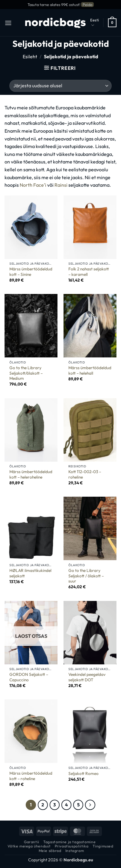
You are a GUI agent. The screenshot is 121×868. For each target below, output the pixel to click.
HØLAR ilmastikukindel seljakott (30, 573)
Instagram (75, 851)
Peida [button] (87, 5)
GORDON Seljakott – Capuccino (29, 677)
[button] (8, 23)
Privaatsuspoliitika (72, 846)
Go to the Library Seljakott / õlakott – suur (86, 576)
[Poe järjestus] (60, 86)
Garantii (32, 842)
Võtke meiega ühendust (29, 846)
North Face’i (33, 185)
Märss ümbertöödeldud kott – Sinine (31, 272)
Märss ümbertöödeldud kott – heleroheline (31, 474)
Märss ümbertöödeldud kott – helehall (90, 371)
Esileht (30, 56)
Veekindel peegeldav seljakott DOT (87, 677)
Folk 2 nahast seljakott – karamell (89, 272)
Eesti (95, 23)
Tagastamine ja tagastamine (69, 842)
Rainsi (61, 185)
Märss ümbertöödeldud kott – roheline (31, 776)
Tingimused (103, 846)
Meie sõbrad (50, 851)
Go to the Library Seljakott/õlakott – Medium (26, 373)
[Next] (90, 805)
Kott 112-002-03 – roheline (85, 474)
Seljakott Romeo (83, 774)
